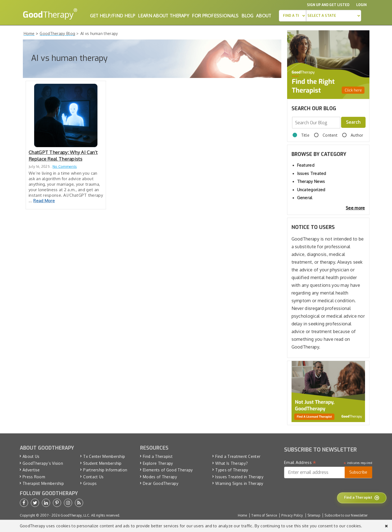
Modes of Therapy (160, 477)
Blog (247, 16)
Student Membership (102, 463)
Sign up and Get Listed (328, 5)
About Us (31, 456)
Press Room (34, 477)
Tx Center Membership (104, 456)
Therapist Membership (43, 483)
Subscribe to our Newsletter (346, 515)
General (305, 198)
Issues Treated (312, 173)
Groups (90, 483)
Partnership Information (105, 470)
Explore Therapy (158, 463)
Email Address (300, 463)
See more (355, 208)
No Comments (65, 166)
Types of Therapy (232, 470)
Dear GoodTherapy (161, 483)
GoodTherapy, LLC (75, 515)
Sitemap (314, 515)
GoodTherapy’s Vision (43, 463)
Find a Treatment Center (238, 456)
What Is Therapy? (232, 463)
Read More (44, 201)
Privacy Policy (292, 515)
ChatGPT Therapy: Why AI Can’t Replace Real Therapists (63, 156)
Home (242, 515)
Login (361, 5)
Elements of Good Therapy (168, 470)
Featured (306, 165)
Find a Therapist (158, 456)
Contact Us (93, 477)
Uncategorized (311, 190)
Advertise (31, 470)
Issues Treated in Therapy (239, 477)
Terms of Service (264, 515)
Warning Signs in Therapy (239, 483)
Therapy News (311, 181)
